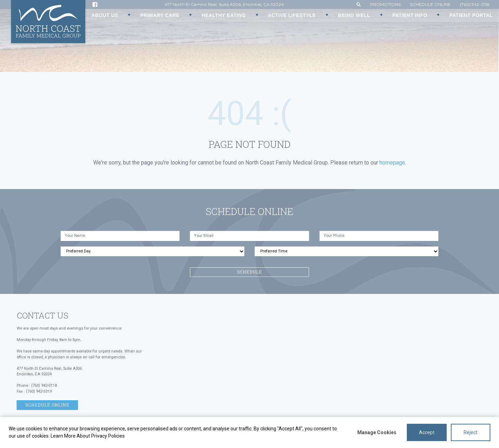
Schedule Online (430, 4)
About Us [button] (105, 15)
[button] (359, 4)
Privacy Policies (108, 436)
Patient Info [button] (410, 15)
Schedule (249, 272)
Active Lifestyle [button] (292, 15)
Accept (427, 432)
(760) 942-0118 (475, 4)
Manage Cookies (377, 432)
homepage (392, 163)
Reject (471, 432)
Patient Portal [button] (471, 15)
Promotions (385, 4)
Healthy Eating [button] (224, 15)
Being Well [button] (354, 15)
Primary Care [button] (160, 15)
